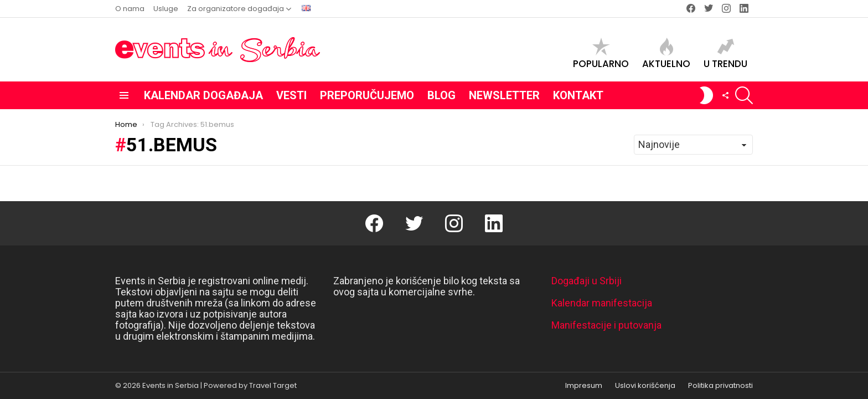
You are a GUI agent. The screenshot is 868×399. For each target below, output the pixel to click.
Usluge (166, 9)
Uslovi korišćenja (645, 386)
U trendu (725, 54)
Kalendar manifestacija (602, 303)
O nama (130, 9)
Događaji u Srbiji (587, 281)
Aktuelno (666, 54)
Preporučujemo (367, 95)
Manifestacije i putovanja (606, 325)
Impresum (584, 386)
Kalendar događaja (203, 95)
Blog (441, 95)
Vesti (291, 95)
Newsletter (504, 95)
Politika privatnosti (720, 386)
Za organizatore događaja (236, 9)
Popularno (601, 54)
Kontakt (578, 95)
